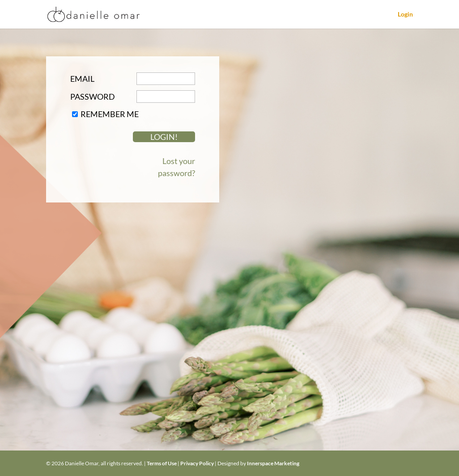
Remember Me (110, 114)
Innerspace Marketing (273, 463)
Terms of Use (162, 463)
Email (82, 79)
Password (93, 97)
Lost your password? (176, 167)
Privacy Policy (197, 463)
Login (405, 15)
